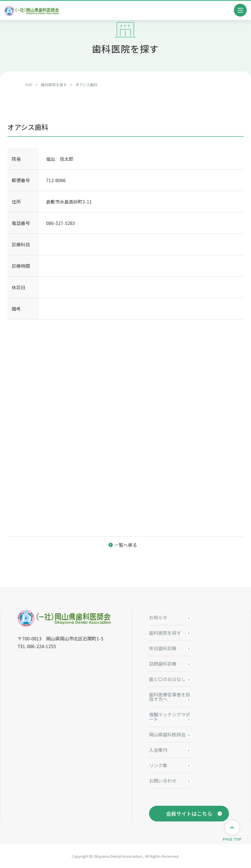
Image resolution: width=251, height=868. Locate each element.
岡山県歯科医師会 (167, 734)
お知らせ (158, 617)
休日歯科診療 (163, 648)
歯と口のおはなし (167, 679)
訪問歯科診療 (163, 664)
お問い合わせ (163, 781)
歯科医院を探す (165, 633)
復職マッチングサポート (170, 717)
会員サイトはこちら (189, 813)
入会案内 (158, 750)
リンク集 (158, 765)
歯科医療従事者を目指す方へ (170, 697)
